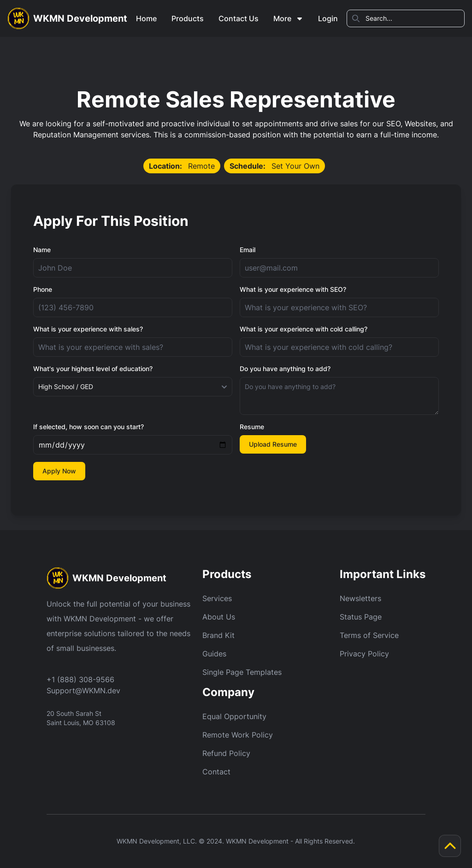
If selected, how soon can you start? (88, 427)
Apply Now (59, 471)
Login (328, 18)
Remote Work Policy (238, 735)
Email (248, 250)
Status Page (361, 617)
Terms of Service (369, 635)
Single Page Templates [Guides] (242, 672)
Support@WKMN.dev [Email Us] (83, 691)
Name (42, 250)
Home (146, 18)
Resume (252, 427)
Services (217, 598)
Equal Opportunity (234, 716)
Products (188, 18)
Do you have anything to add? (285, 369)
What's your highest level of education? (93, 369)
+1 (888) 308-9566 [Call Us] (80, 679)
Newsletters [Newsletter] (360, 598)
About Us (219, 617)
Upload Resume (273, 444)
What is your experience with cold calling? (304, 329)
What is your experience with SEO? (293, 289)
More (288, 18)
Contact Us (239, 18)
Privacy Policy (364, 654)
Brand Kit (218, 635)
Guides (214, 654)
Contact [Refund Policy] (216, 772)
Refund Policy (226, 753)
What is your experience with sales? (88, 329)
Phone (43, 289)
